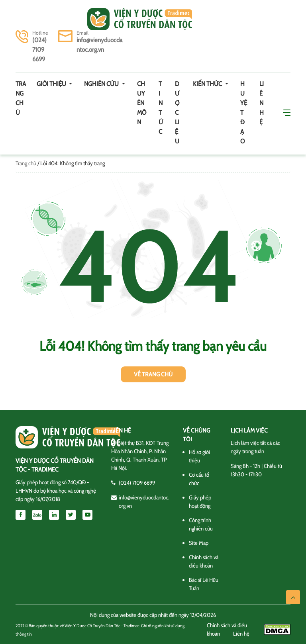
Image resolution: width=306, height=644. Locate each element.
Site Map (199, 543)
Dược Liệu (177, 113)
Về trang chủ (153, 374)
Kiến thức (208, 84)
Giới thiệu (52, 84)
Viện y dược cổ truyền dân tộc (140, 19)
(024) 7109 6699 (39, 50)
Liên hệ (262, 103)
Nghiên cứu (102, 84)
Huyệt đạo (244, 113)
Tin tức (161, 108)
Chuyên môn (142, 103)
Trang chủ (21, 98)
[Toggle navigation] (27, 19)
